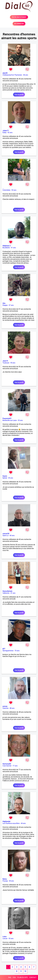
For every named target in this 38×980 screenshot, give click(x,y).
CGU (14, 977)
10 (25, 971)
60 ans (12, 535)
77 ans (15, 766)
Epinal (5, 478)
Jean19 (5, 361)
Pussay (5, 881)
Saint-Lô (5, 535)
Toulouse (6, 363)
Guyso (5, 476)
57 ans (11, 305)
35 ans (11, 478)
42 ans (10, 133)
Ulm (4, 303)
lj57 (4, 649)
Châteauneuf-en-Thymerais (12, 75)
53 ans (14, 190)
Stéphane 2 (7, 246)
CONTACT (33, 977)
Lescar (5, 938)
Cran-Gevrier (7, 766)
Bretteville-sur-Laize (10, 420)
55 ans (13, 363)
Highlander (6, 821)
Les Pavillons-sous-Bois (11, 823)
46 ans (26, 75)
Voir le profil (19, 95)
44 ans (23, 823)
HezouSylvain (7, 591)
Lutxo (5, 937)
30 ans (11, 881)
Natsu (5, 879)
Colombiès (6, 190)
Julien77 (6, 131)
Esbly (4, 133)
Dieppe (5, 305)
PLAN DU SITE (23, 977)
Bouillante (6, 248)
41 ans (13, 248)
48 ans (12, 708)
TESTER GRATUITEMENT (19, 17)
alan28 (5, 73)
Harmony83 (7, 764)
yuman (5, 706)
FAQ (10, 977)
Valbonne (6, 593)
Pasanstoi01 (7, 418)
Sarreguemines (8, 651)
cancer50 (6, 534)
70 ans (17, 651)
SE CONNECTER (19, 24)
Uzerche (5, 708)
